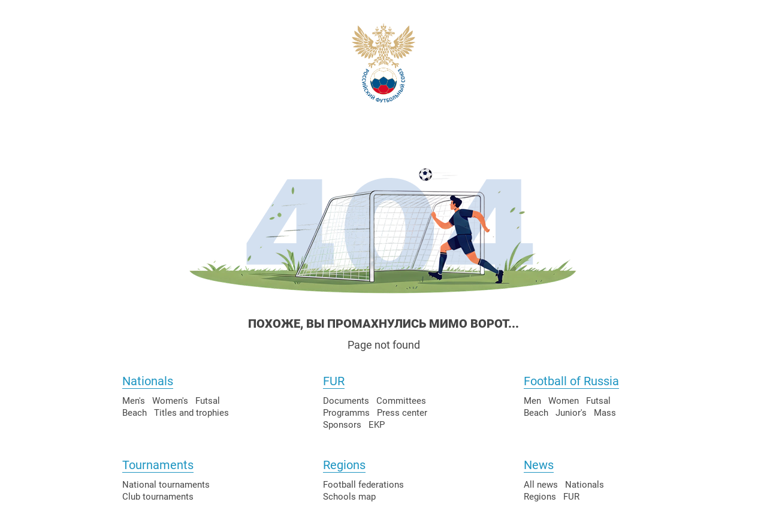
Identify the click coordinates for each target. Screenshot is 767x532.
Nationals (148, 381)
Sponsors (342, 425)
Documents (346, 401)
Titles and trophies (191, 413)
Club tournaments (158, 497)
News (539, 465)
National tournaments (166, 485)
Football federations (363, 485)
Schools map (349, 497)
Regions (344, 465)
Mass (605, 413)
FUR (334, 381)
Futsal (208, 401)
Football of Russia (571, 381)
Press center (402, 413)
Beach (135, 413)
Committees (401, 401)
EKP (377, 425)
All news (541, 485)
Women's (170, 401)
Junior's (571, 413)
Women (564, 401)
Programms (346, 413)
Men (532, 401)
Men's (134, 401)
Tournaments (158, 465)
